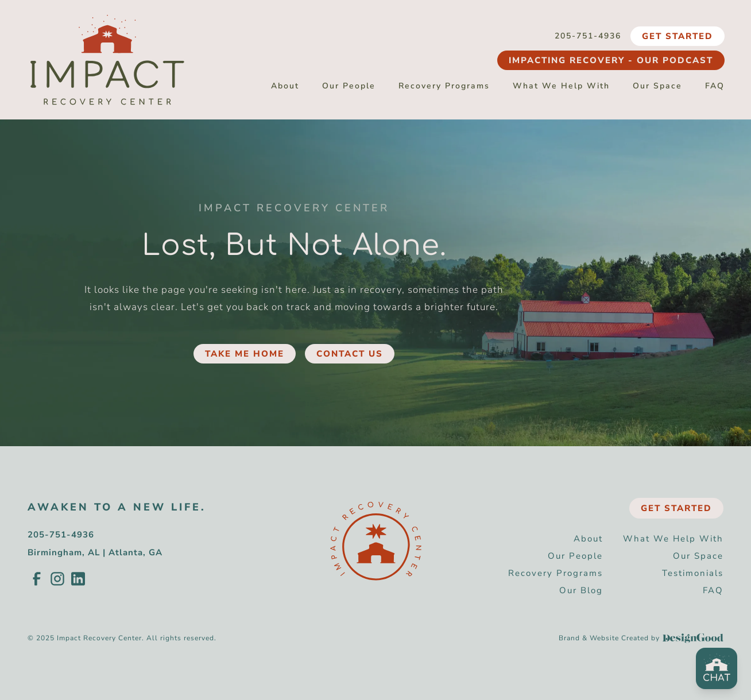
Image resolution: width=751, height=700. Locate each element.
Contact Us (350, 354)
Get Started (678, 36)
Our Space (657, 86)
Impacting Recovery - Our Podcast (611, 60)
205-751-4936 (588, 36)
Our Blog (581, 590)
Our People (349, 86)
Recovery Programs (444, 86)
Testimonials (693, 573)
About (285, 86)
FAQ (715, 86)
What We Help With (561, 86)
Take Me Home (245, 354)
